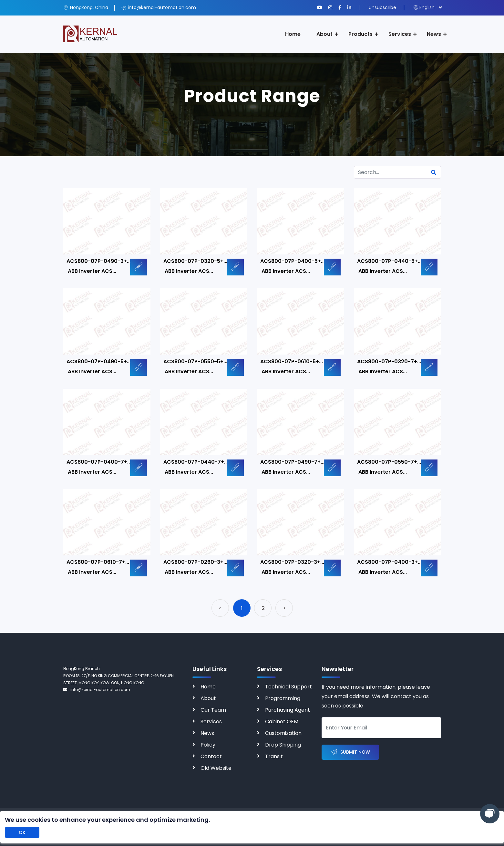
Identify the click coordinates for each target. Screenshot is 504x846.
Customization (283, 733)
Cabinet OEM (282, 722)
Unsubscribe (382, 7)
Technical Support (288, 687)
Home (293, 34)
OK (22, 832)
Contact (211, 756)
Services (400, 34)
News (434, 34)
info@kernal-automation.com (97, 690)
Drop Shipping (283, 745)
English (424, 7)
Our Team (213, 710)
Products (360, 34)
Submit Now (350, 752)
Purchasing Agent (288, 710)
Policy (208, 745)
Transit (274, 756)
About (324, 34)
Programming (283, 698)
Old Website (216, 768)
